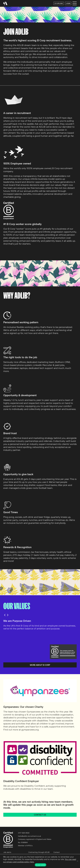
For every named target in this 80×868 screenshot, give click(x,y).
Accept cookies (41, 865)
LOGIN (68, 4)
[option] (40, 625)
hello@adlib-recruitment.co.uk (30, 836)
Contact (57, 852)
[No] (77, 861)
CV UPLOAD (59, 4)
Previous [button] (5, 615)
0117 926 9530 (24, 833)
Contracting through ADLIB (39, 852)
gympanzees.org (30, 730)
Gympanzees (34, 712)
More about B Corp (40, 665)
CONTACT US (40, 815)
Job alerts (7, 852)
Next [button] (8, 615)
